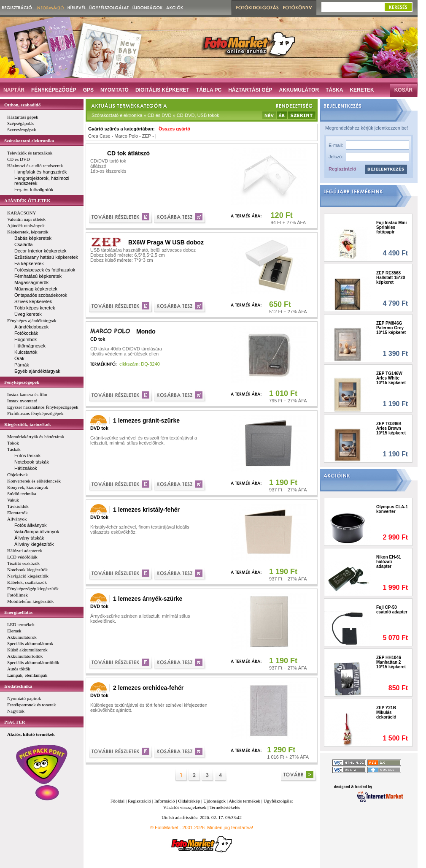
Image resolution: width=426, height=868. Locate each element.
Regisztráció (342, 169)
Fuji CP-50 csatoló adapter (392, 610)
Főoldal (118, 801)
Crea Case (99, 136)
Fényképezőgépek (22, 382)
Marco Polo (126, 136)
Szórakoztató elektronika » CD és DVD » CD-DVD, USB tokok (155, 115)
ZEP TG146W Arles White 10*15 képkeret (391, 378)
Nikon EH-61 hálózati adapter (389, 562)
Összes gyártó (174, 129)
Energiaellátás (18, 612)
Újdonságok (214, 801)
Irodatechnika (18, 686)
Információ (165, 801)
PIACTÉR (15, 722)
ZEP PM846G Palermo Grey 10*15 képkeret (391, 328)
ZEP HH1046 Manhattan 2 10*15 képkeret (391, 662)
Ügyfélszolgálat (278, 801)
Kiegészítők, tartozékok (28, 424)
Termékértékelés (225, 807)
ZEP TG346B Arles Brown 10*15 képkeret (391, 428)
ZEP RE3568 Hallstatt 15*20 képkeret (391, 278)
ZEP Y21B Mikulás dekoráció (386, 712)
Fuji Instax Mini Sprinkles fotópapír (391, 227)
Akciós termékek (244, 801)
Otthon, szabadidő (22, 105)
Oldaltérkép (189, 801)
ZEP (147, 136)
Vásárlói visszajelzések (185, 807)
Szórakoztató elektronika (29, 141)
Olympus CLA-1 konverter (392, 509)
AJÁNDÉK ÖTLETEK (27, 201)
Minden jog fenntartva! (230, 827)
